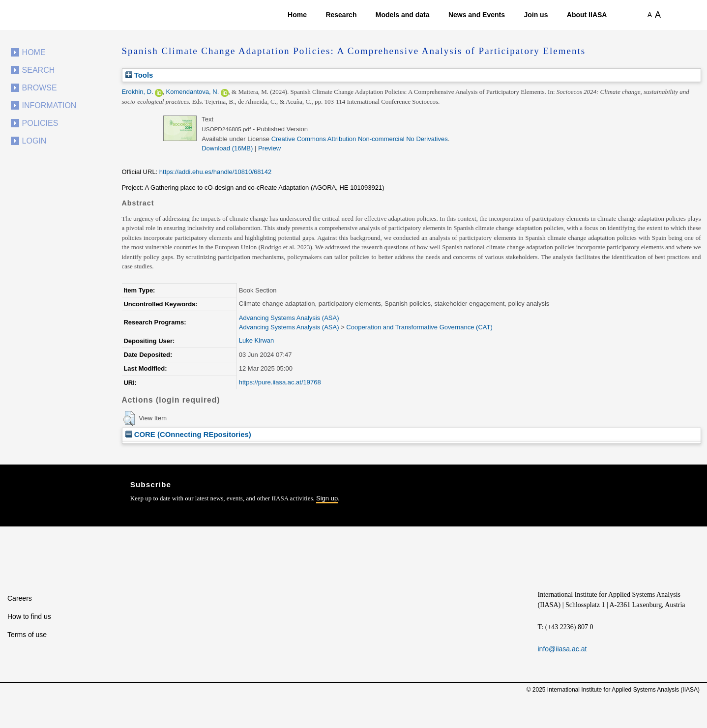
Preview (269, 148)
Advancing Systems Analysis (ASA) (289, 318)
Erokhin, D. (138, 92)
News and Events (477, 15)
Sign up (327, 498)
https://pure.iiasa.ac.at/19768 (280, 382)
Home (297, 15)
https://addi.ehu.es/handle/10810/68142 (215, 172)
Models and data (403, 15)
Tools (139, 75)
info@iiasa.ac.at (562, 649)
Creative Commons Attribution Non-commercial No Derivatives (360, 139)
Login (34, 141)
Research (341, 15)
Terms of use (27, 635)
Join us (536, 15)
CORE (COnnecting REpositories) (188, 434)
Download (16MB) (227, 148)
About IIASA (587, 15)
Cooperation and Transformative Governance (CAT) (419, 327)
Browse (40, 88)
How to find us (29, 616)
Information (49, 105)
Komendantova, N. (193, 92)
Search (39, 70)
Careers (20, 598)
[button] (129, 418)
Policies (40, 123)
